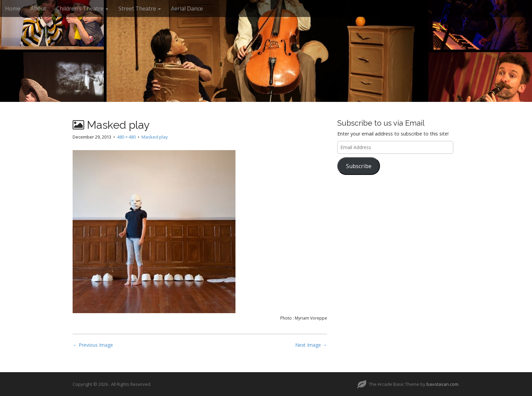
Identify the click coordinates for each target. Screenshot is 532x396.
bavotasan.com (442, 384)
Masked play (155, 137)
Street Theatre (140, 8)
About (38, 8)
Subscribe (359, 166)
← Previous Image (93, 345)
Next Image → (311, 345)
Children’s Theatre (82, 8)
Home (13, 8)
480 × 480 (126, 137)
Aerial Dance (187, 8)
